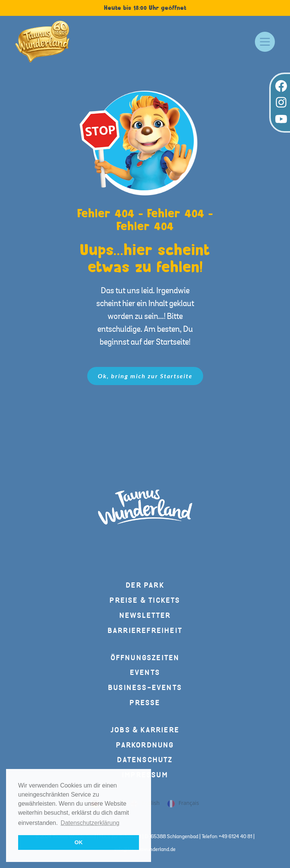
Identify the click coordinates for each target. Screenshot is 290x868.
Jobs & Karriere (145, 730)
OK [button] (79, 842)
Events (145, 673)
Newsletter (145, 616)
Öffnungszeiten (145, 658)
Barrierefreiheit (145, 631)
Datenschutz (145, 760)
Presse (145, 703)
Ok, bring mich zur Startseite (145, 376)
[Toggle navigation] (265, 42)
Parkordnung (145, 745)
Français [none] (183, 804)
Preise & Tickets (145, 601)
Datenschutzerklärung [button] (90, 823)
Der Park (145, 586)
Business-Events (145, 688)
